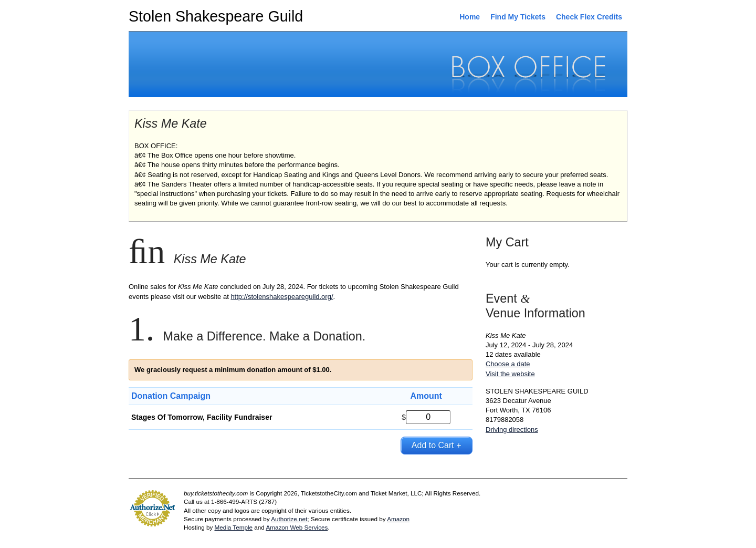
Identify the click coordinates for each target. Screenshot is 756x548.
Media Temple (233, 527)
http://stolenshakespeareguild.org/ (282, 297)
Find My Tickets (518, 17)
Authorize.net (289, 519)
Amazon (398, 519)
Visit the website (510, 374)
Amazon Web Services (297, 527)
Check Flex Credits (589, 17)
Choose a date (508, 364)
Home (470, 17)
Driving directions (512, 430)
